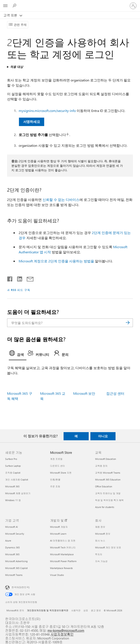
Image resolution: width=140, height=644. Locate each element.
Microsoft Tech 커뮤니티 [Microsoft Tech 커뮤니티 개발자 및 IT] (63, 547)
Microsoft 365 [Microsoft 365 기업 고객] (12, 554)
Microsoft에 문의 (15, 610)
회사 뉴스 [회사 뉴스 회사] (100, 541)
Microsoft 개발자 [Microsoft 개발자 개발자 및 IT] (59, 527)
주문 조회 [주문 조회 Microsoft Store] (55, 486)
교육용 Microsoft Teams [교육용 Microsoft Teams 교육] (108, 473)
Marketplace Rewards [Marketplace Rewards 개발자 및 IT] (61, 568)
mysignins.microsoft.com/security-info (47, 111)
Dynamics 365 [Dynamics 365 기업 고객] (12, 547)
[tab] (18, 354)
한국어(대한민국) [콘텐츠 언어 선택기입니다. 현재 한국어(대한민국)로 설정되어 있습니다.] (21, 587)
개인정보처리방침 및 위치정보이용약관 (48, 610)
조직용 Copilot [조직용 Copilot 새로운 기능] (13, 473)
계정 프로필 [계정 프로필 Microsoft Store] (56, 459)
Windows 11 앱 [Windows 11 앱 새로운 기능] (13, 500)
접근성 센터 (115, 393)
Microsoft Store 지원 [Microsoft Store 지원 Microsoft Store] (61, 473)
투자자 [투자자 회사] (99, 554)
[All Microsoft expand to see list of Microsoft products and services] (5, 6)
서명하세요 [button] (31, 122)
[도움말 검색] (15, 6)
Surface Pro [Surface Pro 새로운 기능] (11, 459)
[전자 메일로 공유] (28, 278)
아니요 (103, 436)
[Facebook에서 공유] (10, 278)
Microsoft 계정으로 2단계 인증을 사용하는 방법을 (56, 261)
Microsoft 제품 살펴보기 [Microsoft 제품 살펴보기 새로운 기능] (18, 493)
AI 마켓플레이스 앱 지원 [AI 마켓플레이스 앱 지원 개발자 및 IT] (63, 541)
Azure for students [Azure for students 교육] (105, 507)
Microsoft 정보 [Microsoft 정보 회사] (103, 534)
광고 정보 (96, 610)
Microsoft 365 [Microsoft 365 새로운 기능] (12, 486)
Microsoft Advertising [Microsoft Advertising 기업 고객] (16, 561)
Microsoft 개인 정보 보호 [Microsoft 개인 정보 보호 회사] (108, 547)
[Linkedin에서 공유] (18, 278)
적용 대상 (17, 67)
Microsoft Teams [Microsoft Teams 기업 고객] (14, 575)
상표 (86, 610)
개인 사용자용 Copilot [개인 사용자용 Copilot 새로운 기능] (17, 480)
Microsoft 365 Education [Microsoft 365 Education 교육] (108, 480)
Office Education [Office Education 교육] (104, 486)
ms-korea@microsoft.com (66, 630)
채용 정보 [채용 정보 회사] (100, 527)
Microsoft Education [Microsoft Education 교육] (106, 459)
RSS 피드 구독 (21, 290)
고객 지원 (11, 15)
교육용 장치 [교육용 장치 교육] (101, 466)
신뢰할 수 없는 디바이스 (61, 200)
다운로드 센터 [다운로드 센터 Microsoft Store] (57, 466)
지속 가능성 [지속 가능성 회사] (101, 561)
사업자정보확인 (62, 634)
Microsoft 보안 (84, 393)
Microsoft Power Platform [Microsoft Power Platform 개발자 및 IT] (63, 561)
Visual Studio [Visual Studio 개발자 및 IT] (57, 575)
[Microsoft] (70, 3)
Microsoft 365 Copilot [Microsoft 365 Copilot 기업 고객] (16, 568)
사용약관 (76, 610)
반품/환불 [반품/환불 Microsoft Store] (55, 480)
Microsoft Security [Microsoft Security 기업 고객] (15, 534)
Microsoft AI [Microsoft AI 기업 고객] (11, 527)
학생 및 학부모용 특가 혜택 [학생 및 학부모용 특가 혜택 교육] (109, 500)
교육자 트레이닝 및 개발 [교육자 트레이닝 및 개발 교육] (108, 493)
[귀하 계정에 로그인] (133, 6)
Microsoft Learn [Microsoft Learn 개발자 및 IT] (58, 534)
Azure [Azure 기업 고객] (8, 541)
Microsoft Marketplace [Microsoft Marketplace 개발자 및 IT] (62, 554)
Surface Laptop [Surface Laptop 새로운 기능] (13, 466)
